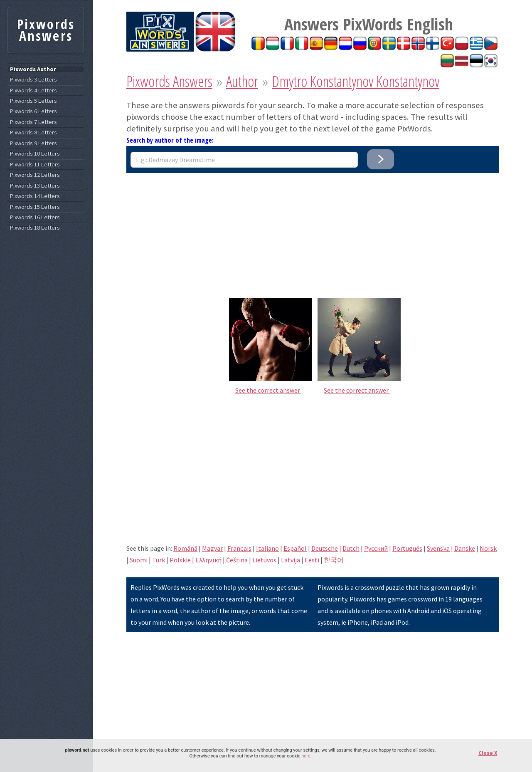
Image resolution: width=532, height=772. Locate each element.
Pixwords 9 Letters (33, 143)
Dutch (351, 548)
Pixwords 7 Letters (33, 122)
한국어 (334, 560)
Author (242, 81)
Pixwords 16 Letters (35, 217)
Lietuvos (264, 560)
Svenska (438, 548)
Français (239, 548)
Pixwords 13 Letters (35, 186)
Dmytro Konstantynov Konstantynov (356, 81)
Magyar (212, 548)
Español (295, 548)
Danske (465, 548)
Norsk (488, 548)
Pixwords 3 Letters (33, 80)
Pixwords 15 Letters (35, 207)
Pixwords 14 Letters (35, 196)
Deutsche (325, 548)
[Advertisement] (313, 231)
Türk (159, 560)
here (306, 756)
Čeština (237, 560)
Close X (488, 753)
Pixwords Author (33, 69)
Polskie (180, 560)
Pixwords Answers (169, 81)
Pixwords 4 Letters (33, 90)
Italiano (267, 548)
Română (185, 548)
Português (407, 548)
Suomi (139, 560)
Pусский (376, 548)
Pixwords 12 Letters (35, 175)
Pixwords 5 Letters (33, 101)
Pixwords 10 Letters (35, 154)
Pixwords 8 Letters (33, 132)
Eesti (312, 560)
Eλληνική (208, 560)
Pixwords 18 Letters (35, 228)
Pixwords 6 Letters (33, 111)
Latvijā (291, 560)
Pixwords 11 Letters (35, 165)
